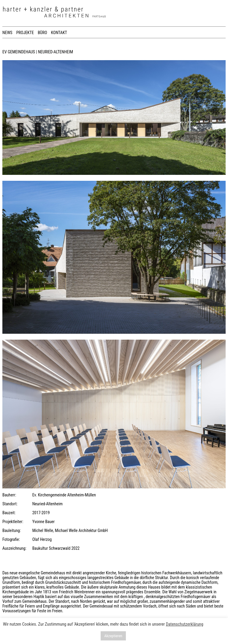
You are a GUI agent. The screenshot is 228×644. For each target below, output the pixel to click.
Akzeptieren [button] (113, 636)
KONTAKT (59, 33)
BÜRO (42, 33)
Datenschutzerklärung (185, 624)
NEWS (7, 33)
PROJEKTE (25, 33)
